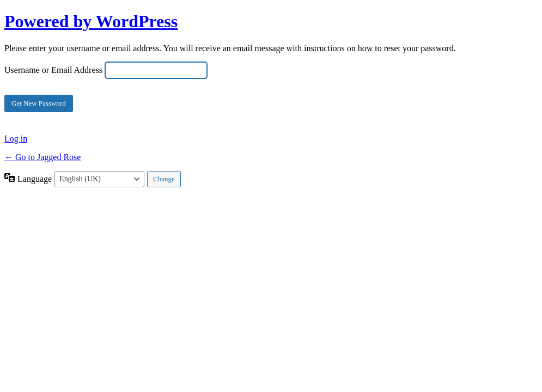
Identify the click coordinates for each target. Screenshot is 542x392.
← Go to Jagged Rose (42, 157)
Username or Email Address (53, 70)
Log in (16, 139)
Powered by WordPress (91, 21)
